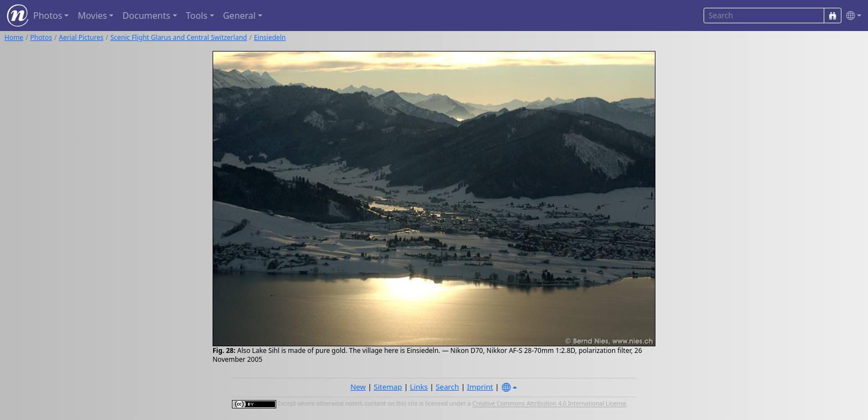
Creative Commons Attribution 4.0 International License (549, 404)
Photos (41, 37)
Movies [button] (92, 16)
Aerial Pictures (81, 37)
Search (447, 387)
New (358, 387)
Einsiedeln (270, 37)
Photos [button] (48, 16)
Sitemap (388, 387)
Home (14, 37)
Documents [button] (146, 16)
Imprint (480, 387)
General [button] (239, 16)
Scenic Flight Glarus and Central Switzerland (179, 37)
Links (419, 387)
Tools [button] (197, 16)
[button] (851, 16)
